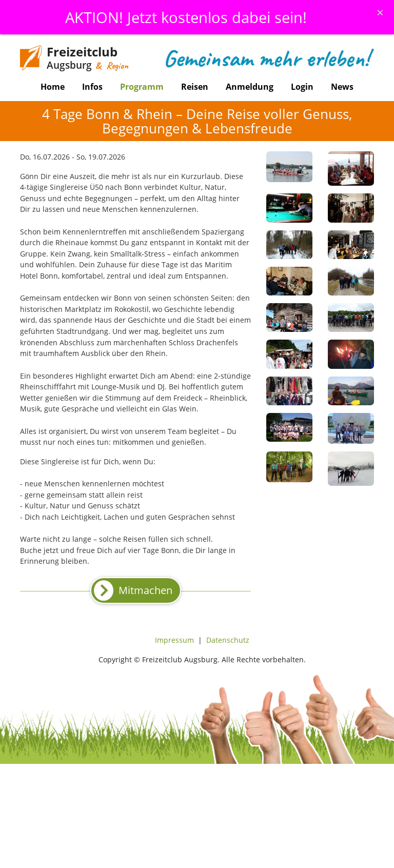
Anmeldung (250, 87)
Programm (142, 87)
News (342, 87)
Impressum (174, 640)
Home (53, 87)
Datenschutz (228, 640)
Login (302, 87)
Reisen (195, 87)
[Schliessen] (380, 12)
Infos (92, 87)
